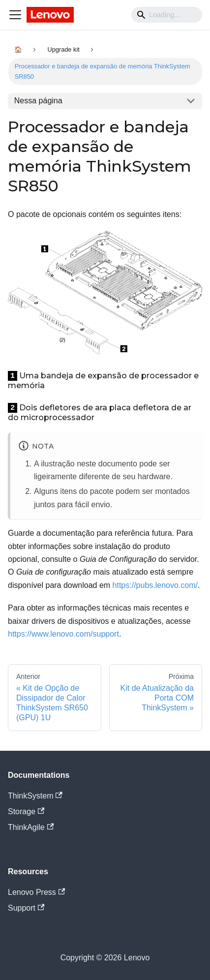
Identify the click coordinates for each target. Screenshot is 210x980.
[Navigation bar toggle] (15, 15)
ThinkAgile (31, 827)
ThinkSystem (35, 796)
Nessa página (38, 101)
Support (26, 908)
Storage (26, 812)
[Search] (167, 15)
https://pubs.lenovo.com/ (155, 585)
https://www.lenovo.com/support (63, 634)
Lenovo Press (36, 892)
